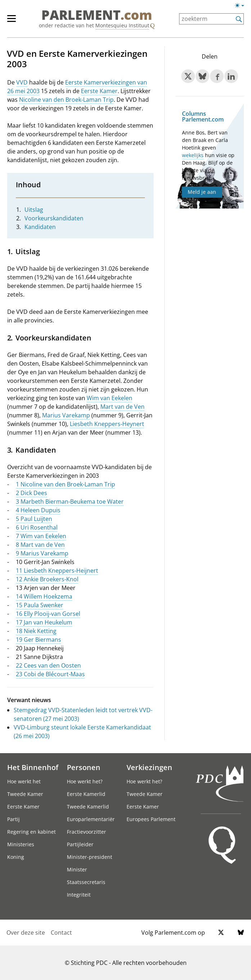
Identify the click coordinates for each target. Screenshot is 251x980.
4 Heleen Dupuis (38, 510)
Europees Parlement (151, 819)
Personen (84, 767)
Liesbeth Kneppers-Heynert (107, 424)
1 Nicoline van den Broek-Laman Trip (65, 484)
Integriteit (79, 895)
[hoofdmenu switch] (12, 22)
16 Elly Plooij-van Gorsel (48, 614)
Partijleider (80, 844)
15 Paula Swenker (40, 605)
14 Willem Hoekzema (44, 596)
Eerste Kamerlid (86, 794)
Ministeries (21, 844)
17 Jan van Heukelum (44, 622)
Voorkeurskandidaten (54, 218)
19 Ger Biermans (38, 640)
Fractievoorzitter (86, 832)
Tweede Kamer (25, 794)
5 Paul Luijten (34, 519)
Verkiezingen (149, 767)
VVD (22, 82)
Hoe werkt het (24, 781)
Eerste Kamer (99, 91)
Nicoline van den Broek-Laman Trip (66, 100)
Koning (16, 857)
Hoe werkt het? (85, 781)
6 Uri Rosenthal (37, 527)
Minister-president (90, 857)
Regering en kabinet (31, 832)
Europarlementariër (91, 819)
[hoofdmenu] (15, 22)
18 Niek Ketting (36, 631)
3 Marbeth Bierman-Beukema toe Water (70, 502)
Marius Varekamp (66, 415)
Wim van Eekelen (109, 398)
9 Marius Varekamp (42, 553)
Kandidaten (40, 227)
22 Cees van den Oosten (48, 665)
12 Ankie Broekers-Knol (47, 579)
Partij (13, 819)
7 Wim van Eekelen (41, 536)
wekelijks (193, 155)
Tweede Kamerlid (88, 807)
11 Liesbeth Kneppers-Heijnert (57, 571)
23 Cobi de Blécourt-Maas (50, 674)
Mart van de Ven (122, 407)
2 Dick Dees (31, 493)
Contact (61, 933)
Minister (77, 869)
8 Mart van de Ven (40, 545)
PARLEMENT (97, 15)
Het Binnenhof (33, 767)
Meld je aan (202, 192)
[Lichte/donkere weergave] (242, 7)
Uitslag (34, 210)
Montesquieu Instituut (122, 25)
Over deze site (26, 933)
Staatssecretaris (86, 882)
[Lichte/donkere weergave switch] (242, 6)
